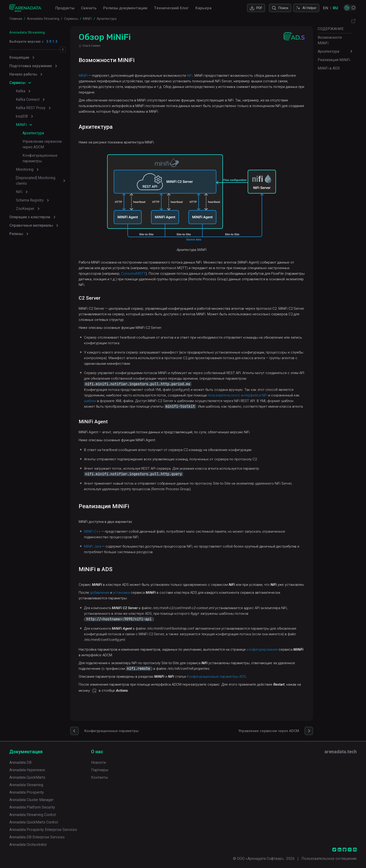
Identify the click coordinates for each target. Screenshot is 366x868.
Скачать (89, 8)
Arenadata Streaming (27, 32)
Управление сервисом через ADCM (48, 144)
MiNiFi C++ (106, 537)
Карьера (203, 8)
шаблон (133, 401)
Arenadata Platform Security (32, 807)
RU (335, 8)
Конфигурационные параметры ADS (230, 688)
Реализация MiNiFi (334, 60)
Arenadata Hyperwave (27, 770)
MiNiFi (97, 76)
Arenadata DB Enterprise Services (37, 837)
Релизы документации (125, 8)
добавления (113, 604)
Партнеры (100, 770)
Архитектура (33, 133)
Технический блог (171, 8)
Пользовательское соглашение (329, 859)
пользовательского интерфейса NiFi (267, 395)
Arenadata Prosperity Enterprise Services (43, 830)
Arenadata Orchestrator (28, 845)
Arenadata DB (20, 762)
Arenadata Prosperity (27, 792)
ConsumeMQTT (170, 274)
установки (135, 604)
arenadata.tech (341, 752)
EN (326, 8)
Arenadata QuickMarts (27, 777)
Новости (98, 762)
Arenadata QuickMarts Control (34, 822)
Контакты (100, 777)
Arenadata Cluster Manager (31, 800)
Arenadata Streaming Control (33, 815)
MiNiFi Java (106, 552)
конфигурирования (276, 661)
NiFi (204, 76)
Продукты (65, 8)
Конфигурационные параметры (50, 155)
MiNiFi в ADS (329, 68)
